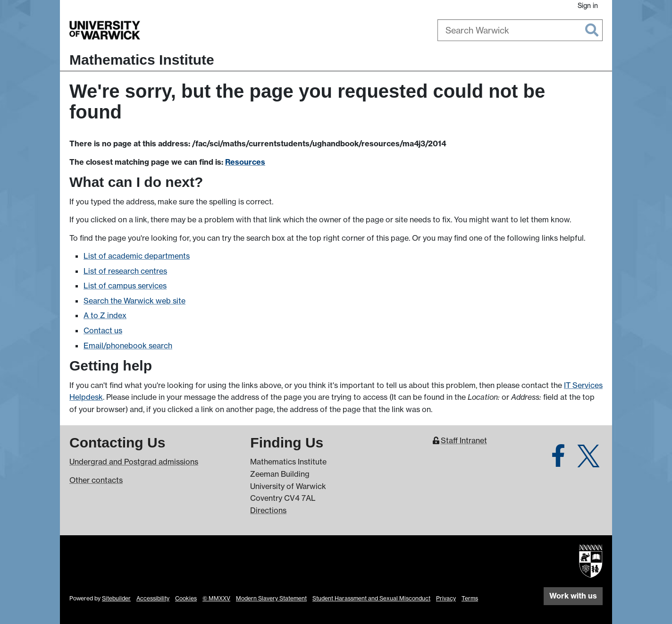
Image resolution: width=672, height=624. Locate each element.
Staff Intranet (464, 440)
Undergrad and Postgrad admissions (134, 462)
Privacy (446, 598)
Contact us (103, 330)
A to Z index (105, 315)
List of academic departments (137, 256)
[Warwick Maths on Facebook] (558, 461)
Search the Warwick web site (134, 301)
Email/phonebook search (128, 346)
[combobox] (520, 30)
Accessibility (153, 598)
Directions (268, 510)
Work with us (573, 596)
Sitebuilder (116, 598)
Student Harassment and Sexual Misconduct (371, 598)
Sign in (588, 5)
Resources (245, 162)
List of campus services (125, 286)
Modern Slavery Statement (271, 598)
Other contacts (96, 480)
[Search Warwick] (520, 30)
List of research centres (125, 271)
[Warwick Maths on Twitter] (588, 461)
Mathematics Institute (142, 60)
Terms (470, 598)
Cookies (186, 598)
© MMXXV (216, 598)
